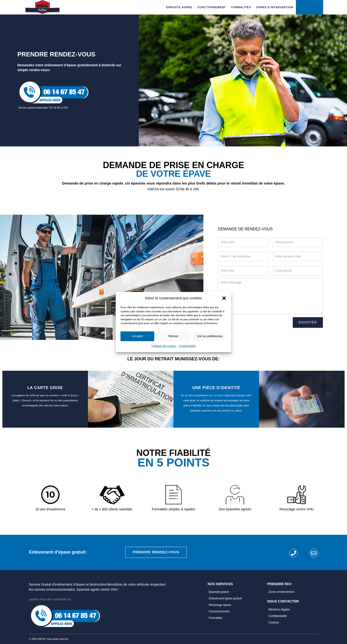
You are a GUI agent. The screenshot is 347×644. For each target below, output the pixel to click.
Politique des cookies (164, 346)
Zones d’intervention (275, 7)
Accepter (137, 336)
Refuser (173, 336)
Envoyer (308, 322)
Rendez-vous (310, 7)
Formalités (241, 7)
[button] (224, 298)
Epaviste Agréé (179, 7)
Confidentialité (187, 346)
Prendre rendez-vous (156, 552)
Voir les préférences (210, 336)
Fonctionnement (212, 7)
